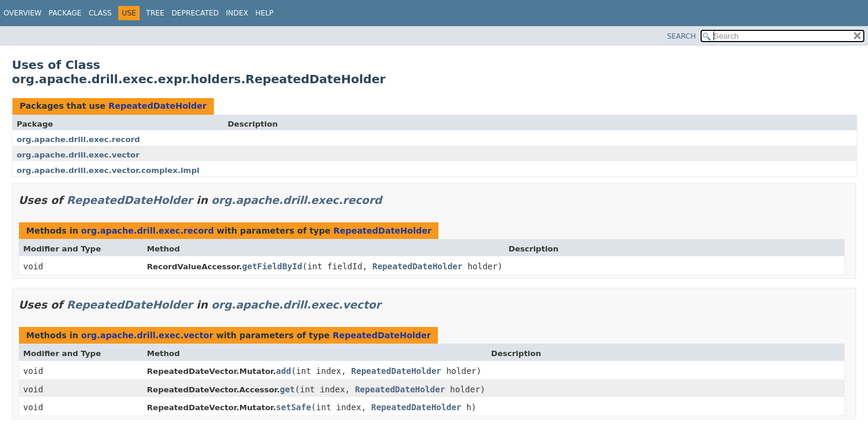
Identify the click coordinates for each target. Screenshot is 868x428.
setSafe (294, 407)
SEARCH (682, 36)
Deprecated (195, 13)
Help (265, 13)
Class (100, 13)
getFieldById (272, 266)
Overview (23, 13)
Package (65, 13)
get (287, 389)
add (284, 371)
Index (237, 13)
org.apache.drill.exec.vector (78, 155)
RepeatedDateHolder (157, 106)
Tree (155, 13)
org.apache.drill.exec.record (78, 139)
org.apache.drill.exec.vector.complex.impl (108, 170)
